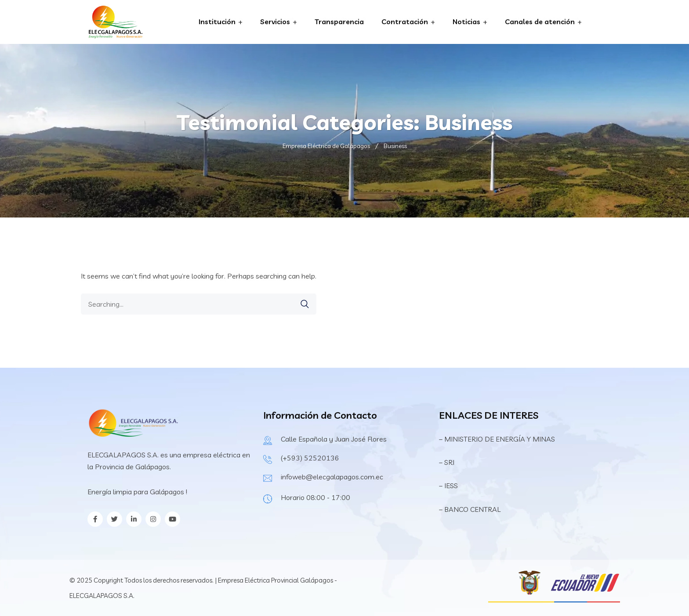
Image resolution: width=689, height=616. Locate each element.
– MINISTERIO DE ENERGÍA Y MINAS (498, 439)
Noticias (466, 22)
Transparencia (339, 22)
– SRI (447, 462)
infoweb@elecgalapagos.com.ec (332, 477)
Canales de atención (540, 22)
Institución (217, 22)
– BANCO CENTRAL (470, 509)
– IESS (448, 486)
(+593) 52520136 (310, 458)
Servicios (275, 22)
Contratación (405, 22)
